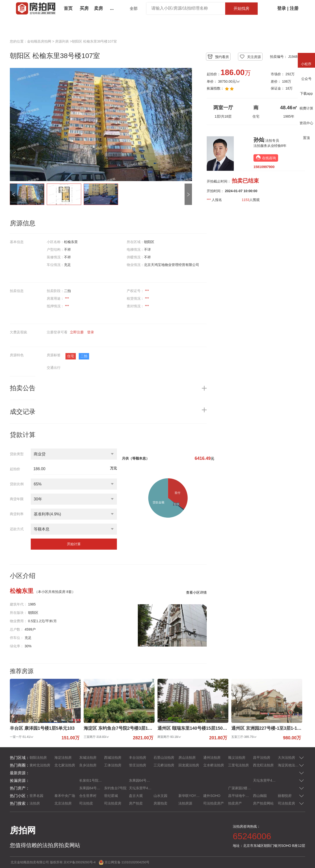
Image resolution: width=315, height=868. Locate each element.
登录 (282, 8)
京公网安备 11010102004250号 (127, 862)
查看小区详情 (196, 592)
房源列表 (62, 41)
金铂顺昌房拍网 (39, 41)
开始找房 (241, 8)
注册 (294, 8)
